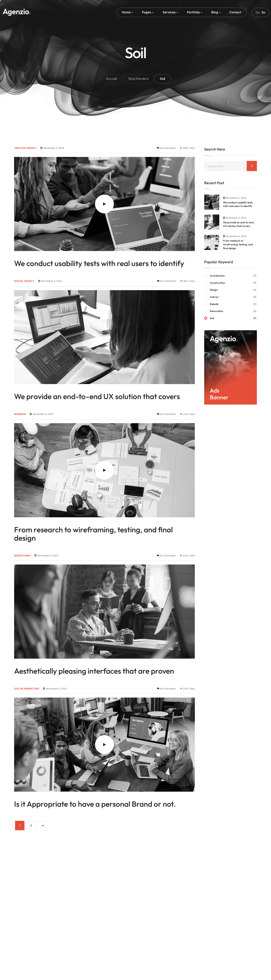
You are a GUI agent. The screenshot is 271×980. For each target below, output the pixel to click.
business (20, 414)
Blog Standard (139, 79)
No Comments (168, 148)
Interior (233, 297)
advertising (22, 556)
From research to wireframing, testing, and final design (93, 534)
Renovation (233, 311)
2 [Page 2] (31, 826)
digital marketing (27, 689)
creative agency (25, 148)
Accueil (111, 79)
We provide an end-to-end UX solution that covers (97, 396)
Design (233, 290)
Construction (233, 283)
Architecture (233, 276)
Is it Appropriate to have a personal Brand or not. (95, 804)
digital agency (24, 281)
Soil (233, 318)
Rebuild (233, 304)
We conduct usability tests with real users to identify (99, 263)
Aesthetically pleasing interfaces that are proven (94, 671)
